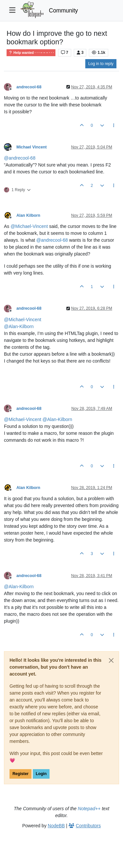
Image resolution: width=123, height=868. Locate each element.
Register (20, 774)
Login (41, 774)
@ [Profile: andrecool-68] (20, 158)
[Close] (111, 660)
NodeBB (56, 826)
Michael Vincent (31, 147)
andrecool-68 (29, 87)
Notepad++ (89, 809)
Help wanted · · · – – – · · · (31, 53)
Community (63, 11)
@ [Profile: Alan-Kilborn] (19, 326)
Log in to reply (101, 64)
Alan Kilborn (28, 215)
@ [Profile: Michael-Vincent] (29, 226)
